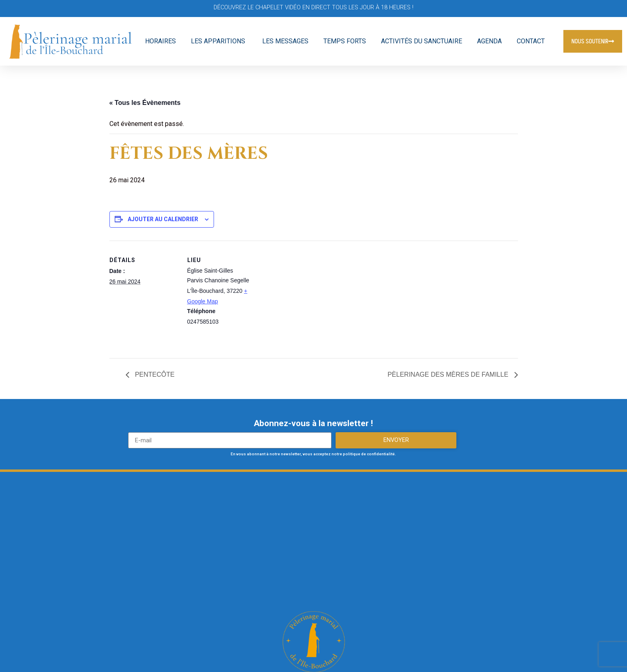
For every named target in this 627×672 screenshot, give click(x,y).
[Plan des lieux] (308, 297)
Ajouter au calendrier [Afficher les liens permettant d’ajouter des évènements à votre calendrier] (163, 219)
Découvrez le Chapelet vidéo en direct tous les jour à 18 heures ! (313, 7)
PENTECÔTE (154, 374)
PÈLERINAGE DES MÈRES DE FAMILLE (449, 374)
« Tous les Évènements (145, 103)
